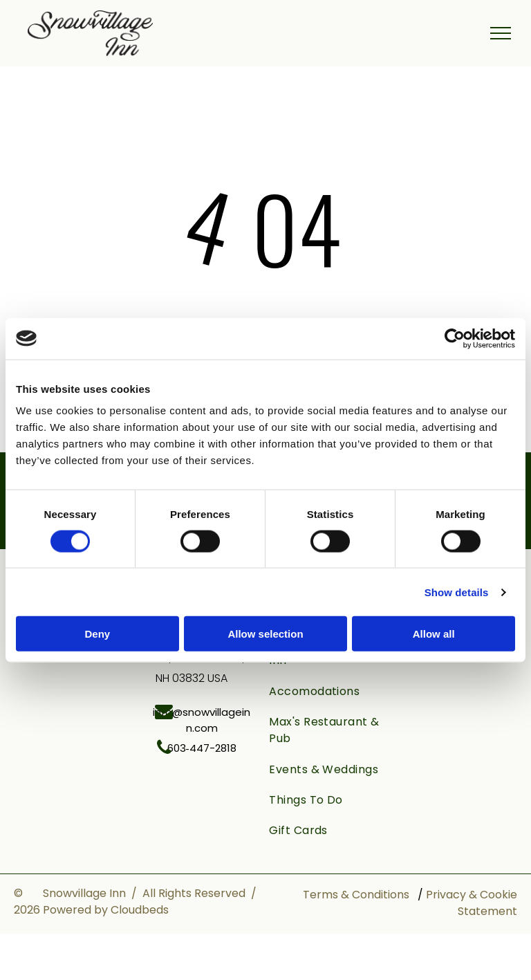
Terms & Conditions (356, 895)
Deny (97, 634)
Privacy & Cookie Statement (472, 903)
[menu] (501, 33)
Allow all (434, 634)
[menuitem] (325, 692)
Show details (457, 592)
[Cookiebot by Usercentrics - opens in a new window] (455, 338)
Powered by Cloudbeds (106, 910)
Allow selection (265, 634)
